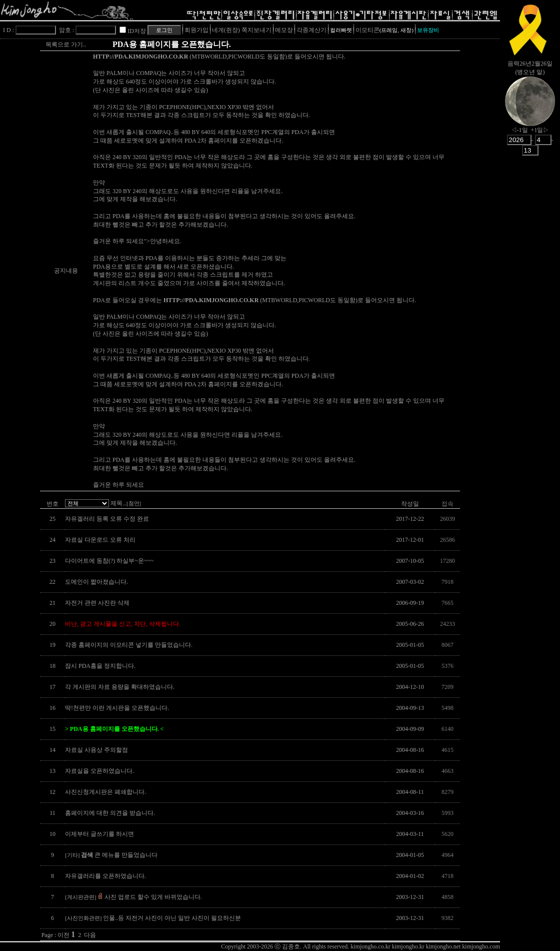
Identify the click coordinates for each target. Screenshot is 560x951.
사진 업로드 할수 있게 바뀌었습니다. (133, 897)
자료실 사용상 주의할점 (96, 750)
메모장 (284, 30)
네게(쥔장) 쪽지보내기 (242, 30)
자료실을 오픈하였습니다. (99, 771)
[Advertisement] (530, 318)
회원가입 (196, 30)
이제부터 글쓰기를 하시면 (99, 834)
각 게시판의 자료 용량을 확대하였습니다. (120, 687)
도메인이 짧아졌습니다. (96, 582)
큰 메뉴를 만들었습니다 (111, 855)
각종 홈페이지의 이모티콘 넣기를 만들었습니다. (129, 645)
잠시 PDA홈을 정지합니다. (100, 666)
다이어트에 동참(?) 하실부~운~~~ (109, 561)
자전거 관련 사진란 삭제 (97, 603)
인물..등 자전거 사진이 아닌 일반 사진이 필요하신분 (153, 918)
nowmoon (530, 110)
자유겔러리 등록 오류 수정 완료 (107, 519)
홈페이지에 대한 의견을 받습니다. (110, 813)
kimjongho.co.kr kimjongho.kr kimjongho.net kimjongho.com (425, 946)
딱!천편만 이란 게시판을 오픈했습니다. (117, 708)
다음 (90, 935)
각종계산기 (311, 30)
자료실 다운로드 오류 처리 (100, 540)
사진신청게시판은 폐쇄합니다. (105, 792)
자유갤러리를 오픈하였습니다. (105, 876)
